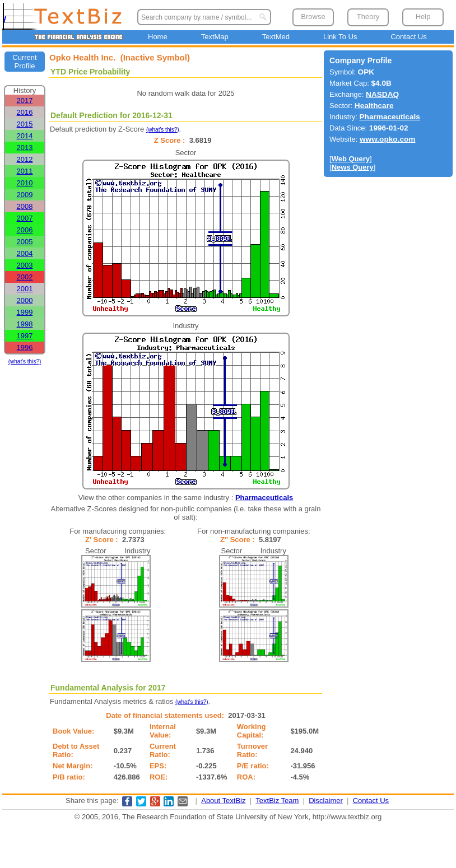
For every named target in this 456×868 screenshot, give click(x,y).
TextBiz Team (277, 801)
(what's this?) (25, 361)
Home (158, 37)
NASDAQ (382, 94)
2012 (25, 159)
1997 (25, 336)
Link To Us (340, 37)
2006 (25, 230)
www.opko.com (388, 139)
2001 (25, 289)
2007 (25, 218)
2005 (25, 242)
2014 (25, 136)
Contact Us (408, 37)
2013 (25, 148)
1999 (25, 312)
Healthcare (374, 106)
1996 (25, 347)
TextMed (276, 37)
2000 (25, 300)
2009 (25, 195)
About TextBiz (223, 801)
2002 (25, 277)
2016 (25, 112)
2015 (25, 124)
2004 (25, 253)
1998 (25, 324)
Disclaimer (326, 801)
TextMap (215, 37)
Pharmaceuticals (264, 498)
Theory (368, 17)
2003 (25, 265)
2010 (25, 183)
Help (423, 17)
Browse (313, 17)
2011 (25, 171)
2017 (25, 101)
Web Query (351, 159)
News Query (353, 167)
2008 (25, 206)
